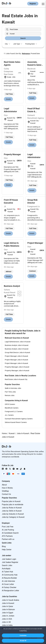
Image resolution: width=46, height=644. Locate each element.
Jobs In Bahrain (8, 609)
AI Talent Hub (7, 572)
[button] (23, 636)
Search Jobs (7, 565)
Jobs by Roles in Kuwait (12, 508)
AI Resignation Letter (10, 591)
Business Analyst (12, 286)
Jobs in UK (6, 622)
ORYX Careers (10, 404)
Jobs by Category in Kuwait (13, 517)
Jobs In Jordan (8, 616)
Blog (4, 546)
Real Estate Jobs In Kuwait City (16, 379)
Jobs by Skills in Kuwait (12, 511)
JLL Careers (9, 415)
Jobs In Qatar (7, 606)
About (4, 485)
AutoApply (6, 569)
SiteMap (5, 491)
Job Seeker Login (9, 559)
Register (33, 4)
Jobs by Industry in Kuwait (13, 514)
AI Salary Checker (9, 587)
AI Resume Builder (9, 578)
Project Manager (35, 243)
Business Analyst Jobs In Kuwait (17, 345)
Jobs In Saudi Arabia (10, 600)
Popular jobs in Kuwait (11, 501)
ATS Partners (7, 536)
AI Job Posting (8, 530)
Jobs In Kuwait (8, 603)
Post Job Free (8, 527)
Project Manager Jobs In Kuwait (16, 356)
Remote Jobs (10, 395)
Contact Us (6, 494)
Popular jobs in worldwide (13, 505)
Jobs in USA (7, 619)
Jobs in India (7, 625)
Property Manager (12, 154)
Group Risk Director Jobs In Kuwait (17, 352)
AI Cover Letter (8, 584)
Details (8, 99)
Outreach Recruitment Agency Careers (19, 419)
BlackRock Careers (12, 408)
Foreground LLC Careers (14, 411)
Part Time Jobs (10, 392)
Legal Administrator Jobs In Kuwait (18, 342)
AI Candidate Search (10, 533)
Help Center (7, 550)
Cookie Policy (23, 631)
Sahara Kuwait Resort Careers (16, 422)
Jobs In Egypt (7, 613)
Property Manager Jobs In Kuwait (17, 367)
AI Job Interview (8, 581)
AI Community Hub (10, 575)
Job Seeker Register (10, 562)
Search (23, 38)
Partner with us (8, 539)
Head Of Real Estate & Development (34, 111)
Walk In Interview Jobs (13, 388)
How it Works (7, 488)
